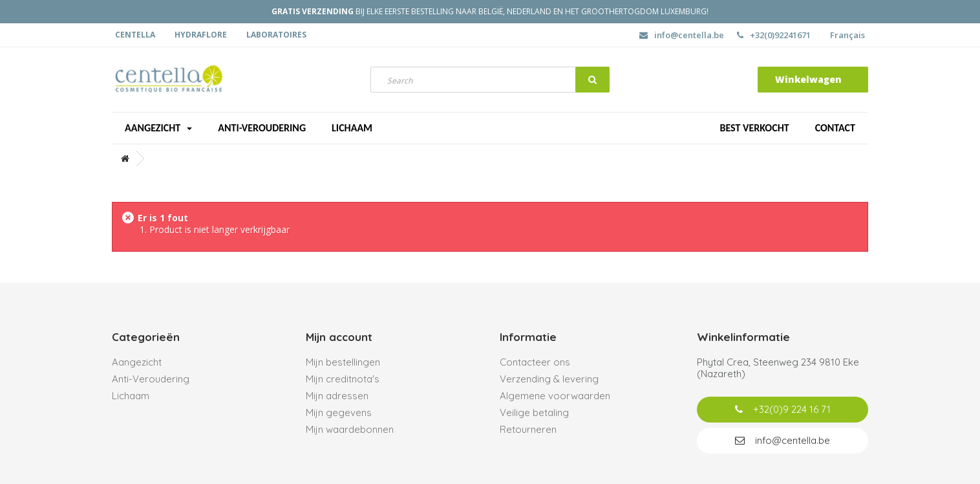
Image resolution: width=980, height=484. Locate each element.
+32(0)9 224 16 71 (783, 409)
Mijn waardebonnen (350, 429)
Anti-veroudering (262, 128)
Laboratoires (276, 35)
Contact (835, 128)
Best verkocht (754, 128)
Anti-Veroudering (151, 379)
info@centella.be (682, 35)
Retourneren (528, 429)
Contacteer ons (535, 362)
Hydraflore (201, 35)
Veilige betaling (534, 412)
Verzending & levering (549, 379)
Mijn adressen (337, 396)
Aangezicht (158, 128)
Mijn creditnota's (343, 379)
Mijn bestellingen (343, 362)
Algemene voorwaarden (555, 396)
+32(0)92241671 (774, 35)
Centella (135, 35)
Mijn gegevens (339, 412)
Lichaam (352, 128)
